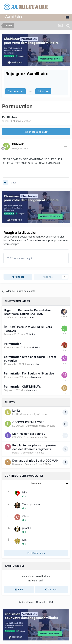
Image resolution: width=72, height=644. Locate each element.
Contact (41, 602)
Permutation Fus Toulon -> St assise (29, 373)
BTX (25, 492)
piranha (27, 528)
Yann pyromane (31, 504)
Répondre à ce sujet (36, 132)
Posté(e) (22, 148)
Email (19, 589)
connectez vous (38, 240)
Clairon (26, 516)
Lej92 (16, 411)
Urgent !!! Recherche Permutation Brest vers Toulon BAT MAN (28, 312)
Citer (13, 183)
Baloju (16, 453)
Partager (18, 277)
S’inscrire (43, 91)
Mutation (26, 121)
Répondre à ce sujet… (21, 258)
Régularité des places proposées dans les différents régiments (34, 447)
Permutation (13, 344)
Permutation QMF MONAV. (22, 387)
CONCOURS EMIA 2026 (28, 422)
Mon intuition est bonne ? (29, 434)
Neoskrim (17, 464)
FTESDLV (17, 437)
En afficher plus (36, 553)
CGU (50, 602)
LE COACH (18, 426)
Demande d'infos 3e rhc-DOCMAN (35, 461)
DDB (25, 540)
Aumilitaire (14, 16)
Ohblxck (12, 117)
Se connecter (15, 91)
